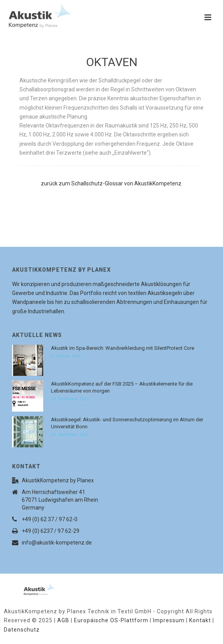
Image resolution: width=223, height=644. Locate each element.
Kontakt (200, 620)
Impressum (169, 620)
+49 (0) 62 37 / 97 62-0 (50, 519)
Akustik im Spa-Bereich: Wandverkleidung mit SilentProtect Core (123, 348)
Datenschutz (22, 630)
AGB (63, 620)
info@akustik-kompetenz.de (57, 543)
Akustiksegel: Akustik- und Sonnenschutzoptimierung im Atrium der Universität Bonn (127, 423)
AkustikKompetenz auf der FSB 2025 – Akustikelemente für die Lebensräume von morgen (122, 387)
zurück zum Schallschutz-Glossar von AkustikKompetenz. (112, 183)
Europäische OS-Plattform (111, 620)
